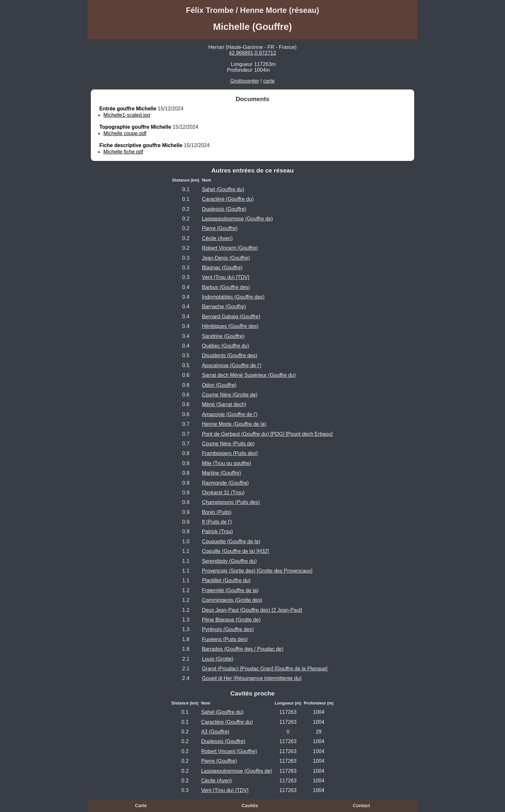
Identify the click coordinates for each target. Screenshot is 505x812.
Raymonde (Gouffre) (225, 483)
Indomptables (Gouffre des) (233, 297)
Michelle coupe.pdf (125, 133)
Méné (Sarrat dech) (224, 404)
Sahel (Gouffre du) (223, 189)
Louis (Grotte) (218, 659)
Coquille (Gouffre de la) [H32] (235, 551)
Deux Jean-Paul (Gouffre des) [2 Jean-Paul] (252, 610)
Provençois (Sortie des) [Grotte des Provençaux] (257, 571)
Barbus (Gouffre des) (226, 287)
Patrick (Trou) (217, 532)
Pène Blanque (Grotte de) (231, 620)
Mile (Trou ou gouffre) (227, 463)
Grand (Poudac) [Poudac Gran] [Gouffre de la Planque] (265, 669)
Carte (141, 806)
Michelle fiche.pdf (123, 152)
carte (269, 81)
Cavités (250, 806)
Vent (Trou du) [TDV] (226, 277)
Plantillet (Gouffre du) (226, 580)
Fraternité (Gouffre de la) (230, 590)
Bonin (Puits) (217, 512)
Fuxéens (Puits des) (225, 639)
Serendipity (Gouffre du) (229, 561)
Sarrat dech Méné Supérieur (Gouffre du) (249, 375)
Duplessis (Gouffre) (224, 209)
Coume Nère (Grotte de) (230, 395)
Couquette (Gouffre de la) (231, 541)
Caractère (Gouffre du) (228, 199)
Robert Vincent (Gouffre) (230, 248)
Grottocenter (245, 81)
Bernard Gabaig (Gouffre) (231, 317)
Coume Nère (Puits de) (228, 444)
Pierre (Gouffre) (220, 228)
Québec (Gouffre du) (225, 346)
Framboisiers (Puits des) (230, 453)
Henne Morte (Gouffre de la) (234, 424)
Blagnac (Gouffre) (222, 268)
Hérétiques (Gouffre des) (230, 326)
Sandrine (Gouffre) (223, 336)
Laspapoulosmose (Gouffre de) (237, 219)
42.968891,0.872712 (253, 53)
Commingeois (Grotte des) (232, 600)
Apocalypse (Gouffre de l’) (232, 365)
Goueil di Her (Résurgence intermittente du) (252, 678)
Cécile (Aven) (217, 238)
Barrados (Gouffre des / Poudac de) (243, 649)
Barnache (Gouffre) (224, 307)
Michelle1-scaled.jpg (127, 115)
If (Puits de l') (217, 522)
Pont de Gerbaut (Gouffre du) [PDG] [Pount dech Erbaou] (267, 434)
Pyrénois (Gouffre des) (228, 629)
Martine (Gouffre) (222, 473)
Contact (361, 806)
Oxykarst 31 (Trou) (223, 493)
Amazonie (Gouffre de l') (230, 414)
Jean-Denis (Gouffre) (226, 258)
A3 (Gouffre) (215, 732)
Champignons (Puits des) (231, 502)
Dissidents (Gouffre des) (230, 355)
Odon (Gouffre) (219, 385)
